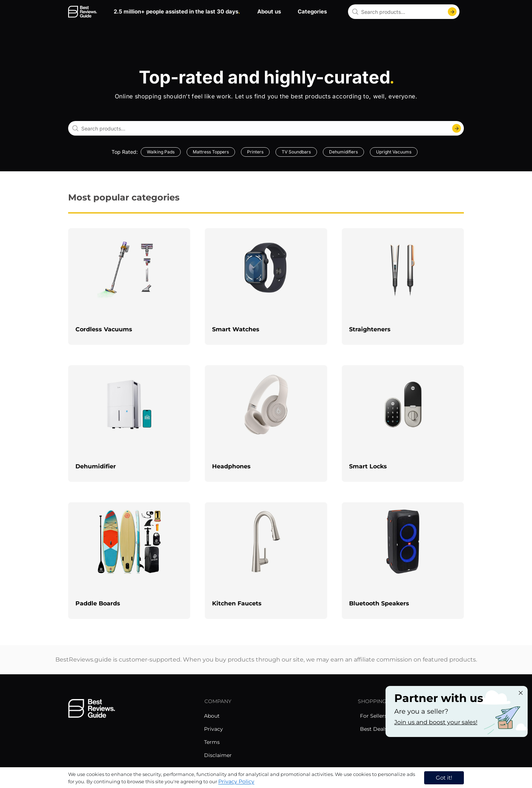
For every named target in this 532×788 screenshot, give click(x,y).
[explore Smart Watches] (266, 286)
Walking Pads (161, 152)
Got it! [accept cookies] (444, 778)
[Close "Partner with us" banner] (521, 693)
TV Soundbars (296, 152)
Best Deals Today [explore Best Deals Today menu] (382, 729)
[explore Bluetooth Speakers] (403, 561)
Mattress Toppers (211, 152)
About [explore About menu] (212, 716)
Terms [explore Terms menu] (212, 742)
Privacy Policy (236, 781)
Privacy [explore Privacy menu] (214, 729)
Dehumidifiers (343, 152)
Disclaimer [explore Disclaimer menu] (218, 755)
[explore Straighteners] (403, 286)
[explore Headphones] (266, 424)
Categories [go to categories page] (312, 11)
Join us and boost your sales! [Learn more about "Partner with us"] (436, 722)
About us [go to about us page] (269, 11)
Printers (255, 152)
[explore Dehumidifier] (129, 424)
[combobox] (404, 12)
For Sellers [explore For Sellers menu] (373, 716)
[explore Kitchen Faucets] (266, 561)
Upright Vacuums (394, 152)
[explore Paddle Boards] (129, 561)
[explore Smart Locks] (403, 424)
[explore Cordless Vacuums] (129, 286)
